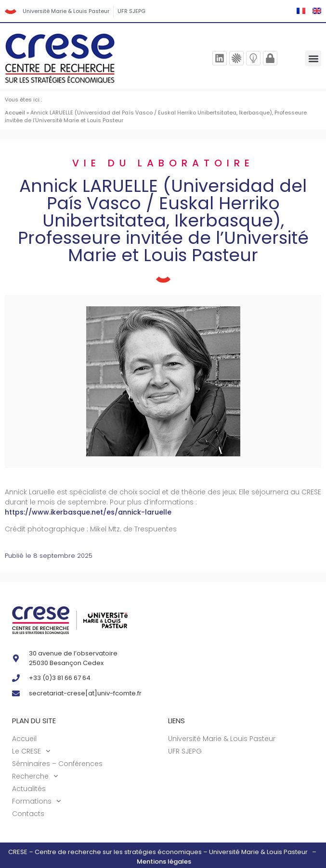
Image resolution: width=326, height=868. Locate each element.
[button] (313, 58)
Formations (37, 801)
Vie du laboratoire (163, 163)
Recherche (35, 776)
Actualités (29, 789)
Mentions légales (164, 862)
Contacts (28, 814)
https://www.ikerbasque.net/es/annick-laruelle (88, 512)
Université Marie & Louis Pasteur (66, 11)
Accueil (15, 113)
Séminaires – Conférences (57, 764)
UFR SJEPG (131, 11)
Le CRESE (31, 751)
